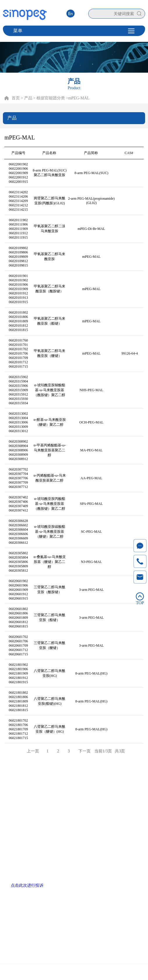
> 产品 (26, 98)
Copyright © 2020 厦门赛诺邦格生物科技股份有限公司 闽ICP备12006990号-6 (74, 973)
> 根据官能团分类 (49, 98)
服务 (82, 780)
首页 (16, 98)
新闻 (98, 780)
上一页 (33, 751)
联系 (114, 780)
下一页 (84, 751)
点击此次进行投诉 (27, 885)
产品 (50, 780)
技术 (66, 780)
